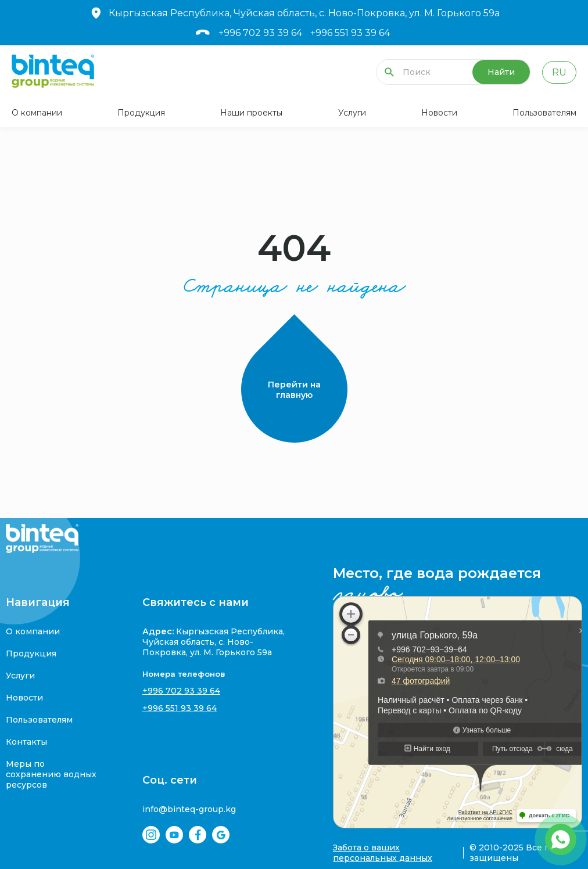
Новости (439, 113)
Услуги (352, 113)
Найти (501, 72)
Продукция (141, 113)
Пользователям (544, 113)
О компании (37, 113)
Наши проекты (251, 113)
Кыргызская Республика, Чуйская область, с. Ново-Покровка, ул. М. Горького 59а (294, 13)
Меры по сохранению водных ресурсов (51, 774)
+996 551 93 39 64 (350, 33)
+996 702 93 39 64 (260, 33)
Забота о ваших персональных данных (383, 853)
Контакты (26, 742)
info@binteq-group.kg (189, 809)
